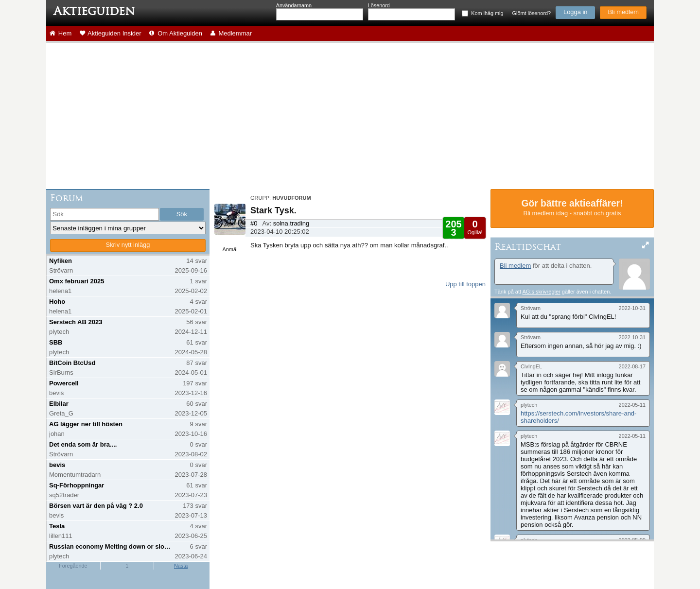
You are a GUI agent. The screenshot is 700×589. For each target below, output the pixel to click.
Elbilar (59, 404)
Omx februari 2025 (77, 281)
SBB (56, 342)
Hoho (57, 302)
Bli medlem (623, 12)
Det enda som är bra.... (83, 444)
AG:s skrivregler (541, 292)
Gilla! (453, 231)
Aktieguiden (94, 11)
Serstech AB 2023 (76, 322)
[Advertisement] (350, 116)
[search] (105, 214)
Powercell (64, 383)
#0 (254, 223)
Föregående (73, 566)
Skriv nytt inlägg (128, 245)
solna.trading (291, 223)
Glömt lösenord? (532, 13)
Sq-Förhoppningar (77, 485)
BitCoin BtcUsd (72, 363)
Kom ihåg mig (487, 13)
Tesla (57, 526)
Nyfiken (61, 261)
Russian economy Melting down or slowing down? (111, 546)
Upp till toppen (465, 284)
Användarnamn (294, 5)
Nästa (181, 566)
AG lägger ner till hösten (86, 424)
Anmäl (230, 249)
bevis (57, 465)
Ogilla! (475, 227)
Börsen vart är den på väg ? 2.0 (96, 506)
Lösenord (379, 5)
